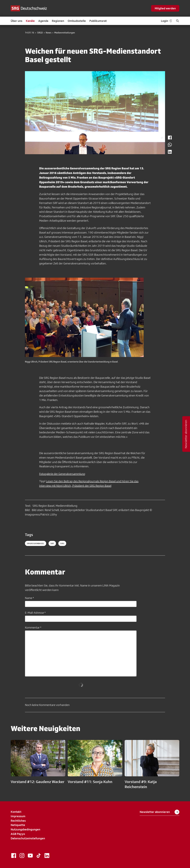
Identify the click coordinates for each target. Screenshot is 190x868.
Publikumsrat (98, 21)
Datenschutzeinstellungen (28, 838)
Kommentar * (33, 627)
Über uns (16, 21)
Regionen (58, 21)
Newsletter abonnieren (159, 812)
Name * (29, 598)
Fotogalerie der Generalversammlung (62, 474)
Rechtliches (18, 821)
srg (62, 543)
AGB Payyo (18, 834)
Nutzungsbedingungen (25, 829)
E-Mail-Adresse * (35, 613)
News (49, 33)
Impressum (18, 816)
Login (167, 21)
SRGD (40, 33)
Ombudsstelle (77, 21)
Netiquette (18, 825)
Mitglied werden (165, 8)
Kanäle (30, 21)
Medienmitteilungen (65, 33)
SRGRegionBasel (36, 543)
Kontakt (16, 812)
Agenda (43, 21)
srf (52, 543)
